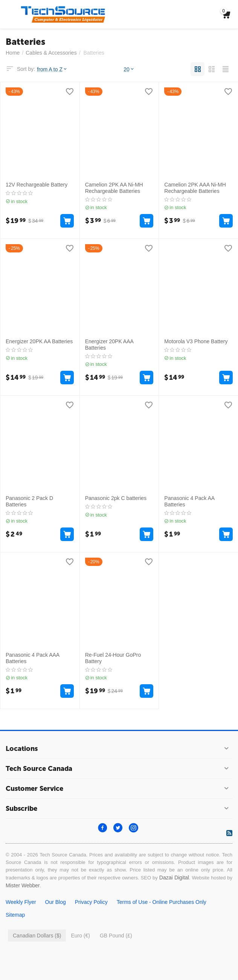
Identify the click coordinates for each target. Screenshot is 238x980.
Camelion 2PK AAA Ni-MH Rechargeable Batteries (195, 188)
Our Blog (56, 902)
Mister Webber (23, 885)
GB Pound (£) (116, 936)
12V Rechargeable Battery (37, 185)
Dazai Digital (174, 878)
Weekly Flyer (21, 902)
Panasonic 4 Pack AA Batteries (189, 501)
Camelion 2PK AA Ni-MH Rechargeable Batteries (114, 188)
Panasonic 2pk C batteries (116, 498)
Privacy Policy (91, 902)
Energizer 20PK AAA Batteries (109, 345)
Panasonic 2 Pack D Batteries (29, 501)
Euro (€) (80, 936)
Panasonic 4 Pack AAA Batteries (32, 658)
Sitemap (15, 915)
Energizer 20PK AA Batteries (39, 341)
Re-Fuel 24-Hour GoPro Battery (113, 658)
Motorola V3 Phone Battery (196, 341)
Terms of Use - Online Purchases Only (162, 902)
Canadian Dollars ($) (37, 936)
